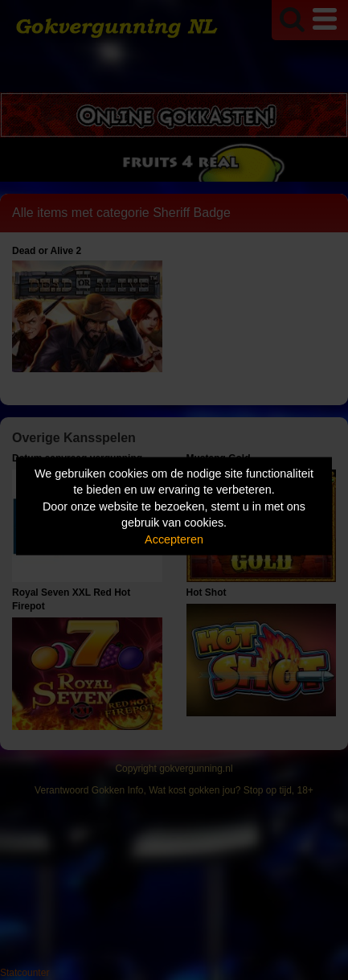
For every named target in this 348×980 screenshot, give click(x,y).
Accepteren (174, 539)
